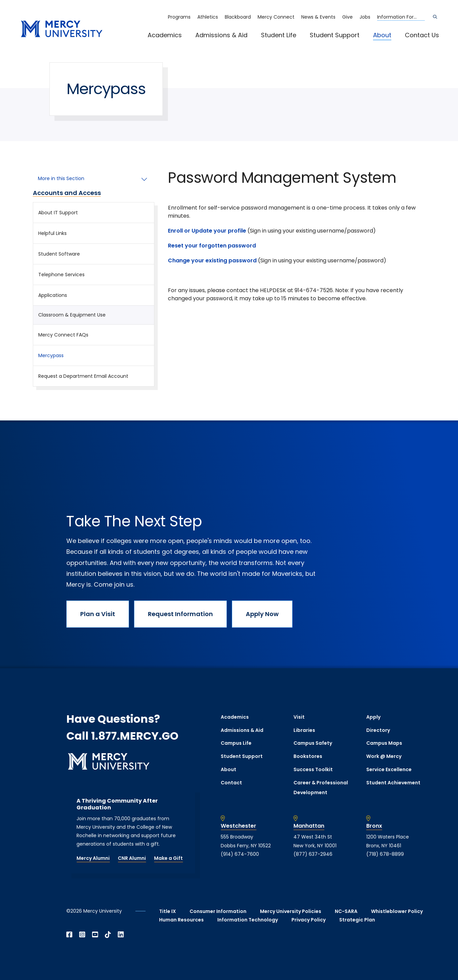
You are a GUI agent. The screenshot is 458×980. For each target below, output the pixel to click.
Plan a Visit (98, 614)
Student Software (59, 254)
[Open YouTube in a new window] (95, 935)
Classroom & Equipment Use (72, 315)
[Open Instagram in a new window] (82, 935)
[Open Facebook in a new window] (69, 935)
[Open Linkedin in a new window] (121, 935)
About (382, 35)
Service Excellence (389, 769)
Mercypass (51, 355)
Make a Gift (168, 858)
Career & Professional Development (321, 788)
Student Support (335, 35)
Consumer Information (218, 911)
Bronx (374, 826)
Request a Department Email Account (83, 376)
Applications (53, 295)
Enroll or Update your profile (207, 231)
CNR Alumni (132, 858)
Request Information (180, 614)
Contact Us (422, 35)
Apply (373, 717)
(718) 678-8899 (385, 854)
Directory (378, 730)
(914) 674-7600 (240, 854)
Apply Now (262, 614)
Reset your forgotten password (213, 246)
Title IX (168, 911)
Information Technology (248, 920)
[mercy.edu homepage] (62, 29)
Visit (299, 717)
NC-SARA (346, 911)
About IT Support (58, 213)
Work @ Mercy (384, 756)
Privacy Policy (309, 920)
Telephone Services (61, 275)
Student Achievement (393, 783)
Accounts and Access (67, 193)
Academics (165, 35)
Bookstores (308, 756)
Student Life (279, 35)
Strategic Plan (357, 920)
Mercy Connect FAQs (63, 335)
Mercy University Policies (291, 911)
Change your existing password (212, 260)
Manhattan (309, 826)
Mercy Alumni (93, 858)
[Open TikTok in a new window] (108, 935)
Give (347, 17)
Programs (179, 17)
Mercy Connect (276, 17)
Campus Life (236, 743)
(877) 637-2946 (313, 854)
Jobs (365, 17)
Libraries (304, 730)
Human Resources (181, 920)
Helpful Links (52, 233)
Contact (231, 783)
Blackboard (238, 17)
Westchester (238, 826)
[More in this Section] (94, 179)
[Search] (435, 17)
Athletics (208, 17)
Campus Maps (384, 743)
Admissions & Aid (221, 35)
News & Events (318, 17)
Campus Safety (313, 743)
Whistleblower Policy (397, 911)
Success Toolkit (313, 769)
